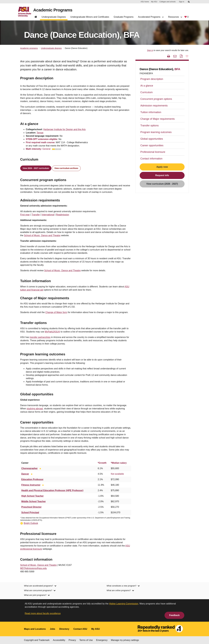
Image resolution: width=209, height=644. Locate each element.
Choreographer (30, 468)
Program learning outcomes (156, 132)
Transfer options (149, 126)
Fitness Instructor (31, 485)
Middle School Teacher (34, 501)
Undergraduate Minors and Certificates (90, 17)
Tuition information (151, 112)
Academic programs (29, 48)
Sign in (182, 2)
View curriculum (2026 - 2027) (162, 184)
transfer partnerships (40, 337)
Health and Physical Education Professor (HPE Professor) (52, 490)
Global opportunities (152, 139)
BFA (177, 69)
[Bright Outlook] (40, 468)
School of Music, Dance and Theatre (42, 235)
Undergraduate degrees (51, 48)
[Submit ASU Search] (189, 2)
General (52, 149)
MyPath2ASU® (52, 332)
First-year (25, 215)
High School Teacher (32, 496)
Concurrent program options (156, 99)
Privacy (72, 640)
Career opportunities (152, 145)
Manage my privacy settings (125, 640)
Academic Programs (53, 10)
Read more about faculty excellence (43, 613)
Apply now (162, 167)
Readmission (62, 215)
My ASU (154, 2)
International (48, 215)
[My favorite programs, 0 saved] (186, 17)
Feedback (174, 615)
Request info (162, 175)
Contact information (151, 159)
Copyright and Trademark (37, 640)
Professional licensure (153, 152)
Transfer (36, 215)
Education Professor (32, 479)
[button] (187, 56)
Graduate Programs (124, 17)
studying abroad (35, 409)
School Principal (30, 512)
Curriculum (147, 92)
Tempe (40, 133)
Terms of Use (86, 640)
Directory (64, 629)
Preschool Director (31, 507)
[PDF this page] (181, 56)
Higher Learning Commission (124, 604)
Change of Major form (56, 312)
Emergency (102, 640)
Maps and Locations (35, 629)
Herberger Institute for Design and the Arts (65, 129)
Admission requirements (154, 106)
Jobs (52, 629)
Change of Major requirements (158, 119)
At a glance (147, 86)
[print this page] (169, 56)
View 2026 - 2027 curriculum (36, 168)
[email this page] (175, 56)
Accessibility (59, 640)
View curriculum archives (66, 168)
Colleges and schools (167, 2)
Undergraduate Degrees (54, 17)
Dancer (25, 474)
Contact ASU (80, 629)
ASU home (145, 2)
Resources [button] (175, 17)
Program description (152, 79)
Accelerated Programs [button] (151, 17)
